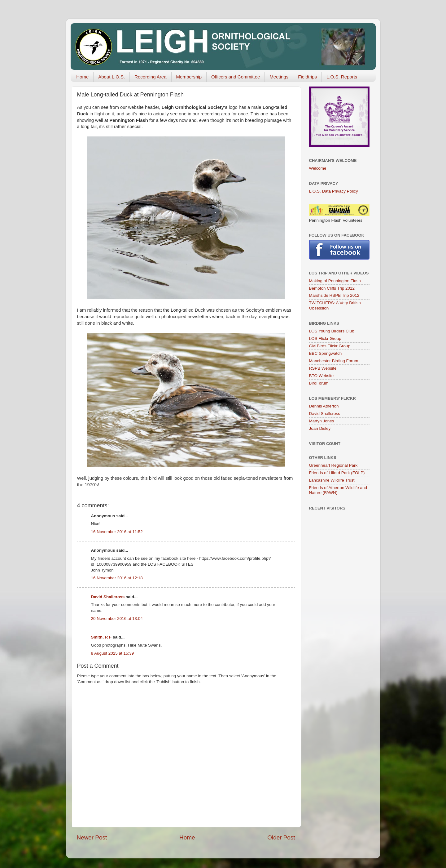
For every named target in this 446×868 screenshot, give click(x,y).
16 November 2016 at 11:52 (117, 532)
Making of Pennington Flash (335, 281)
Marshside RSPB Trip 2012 (334, 295)
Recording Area (150, 77)
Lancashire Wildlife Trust (332, 480)
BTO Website (321, 376)
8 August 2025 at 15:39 (113, 653)
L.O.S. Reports (342, 77)
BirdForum (319, 383)
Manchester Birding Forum (334, 361)
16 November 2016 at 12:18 (117, 578)
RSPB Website (323, 368)
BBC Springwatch (326, 353)
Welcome (318, 168)
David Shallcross (108, 597)
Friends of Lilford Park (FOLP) (337, 473)
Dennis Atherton (324, 406)
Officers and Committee (236, 77)
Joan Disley (320, 428)
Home (82, 77)
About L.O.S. (111, 77)
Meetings (279, 77)
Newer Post (92, 837)
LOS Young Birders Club (332, 331)
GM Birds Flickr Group (330, 346)
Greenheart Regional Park (333, 465)
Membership (189, 77)
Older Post (281, 837)
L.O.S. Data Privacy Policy (334, 191)
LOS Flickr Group (325, 338)
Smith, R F (101, 637)
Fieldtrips (307, 77)
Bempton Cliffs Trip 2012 (332, 288)
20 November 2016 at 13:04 (117, 619)
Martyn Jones (322, 421)
